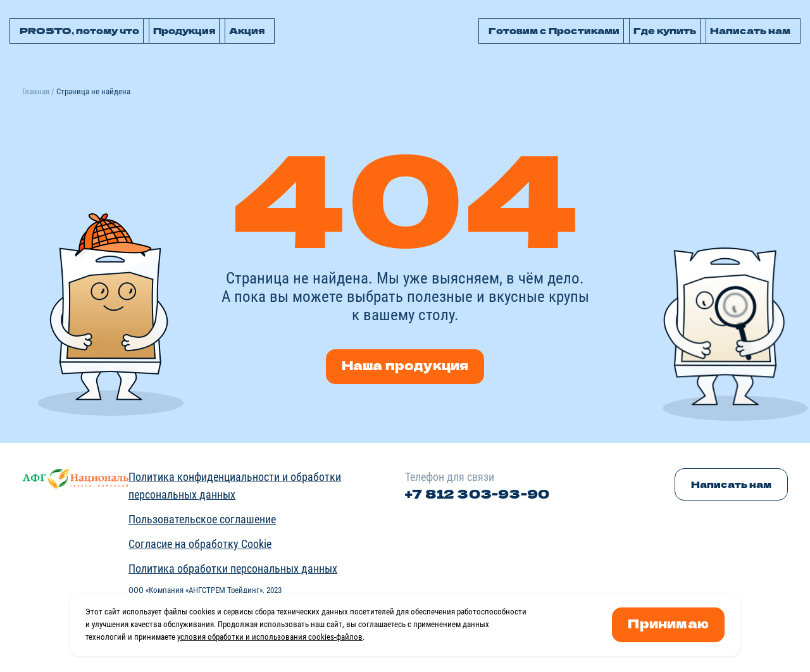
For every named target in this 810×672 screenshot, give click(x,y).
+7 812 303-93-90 (477, 493)
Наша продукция (405, 365)
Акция (247, 30)
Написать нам (750, 30)
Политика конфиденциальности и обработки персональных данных (235, 486)
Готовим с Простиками (554, 30)
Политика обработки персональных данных (233, 569)
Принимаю (668, 623)
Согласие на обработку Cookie (200, 544)
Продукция (184, 30)
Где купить (665, 30)
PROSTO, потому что (79, 30)
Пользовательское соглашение (202, 519)
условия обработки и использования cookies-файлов (270, 637)
